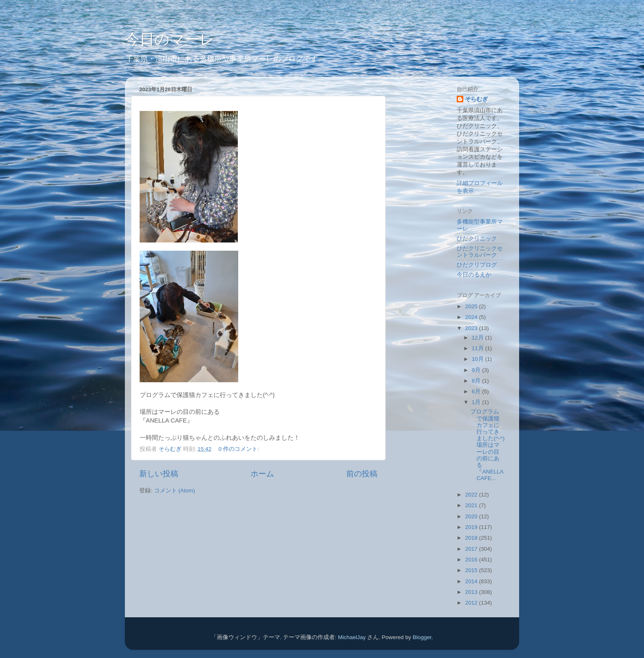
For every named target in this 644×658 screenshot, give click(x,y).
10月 (479, 359)
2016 (472, 560)
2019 (472, 527)
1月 (477, 402)
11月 (479, 348)
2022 (472, 495)
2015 (472, 570)
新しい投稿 (159, 474)
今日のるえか (474, 275)
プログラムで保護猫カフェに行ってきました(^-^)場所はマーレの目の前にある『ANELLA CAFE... (487, 445)
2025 (472, 306)
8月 (477, 381)
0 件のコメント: (240, 449)
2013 (472, 592)
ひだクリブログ (477, 265)
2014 (472, 581)
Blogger (422, 637)
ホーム (262, 474)
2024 (472, 317)
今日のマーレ (170, 39)
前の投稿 (362, 474)
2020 (472, 516)
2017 (472, 549)
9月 (477, 370)
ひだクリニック (477, 239)
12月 (479, 338)
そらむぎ (476, 99)
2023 (472, 328)
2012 (472, 603)
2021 (472, 505)
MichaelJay (352, 637)
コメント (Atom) (175, 491)
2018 (472, 538)
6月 (477, 391)
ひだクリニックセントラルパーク (480, 252)
